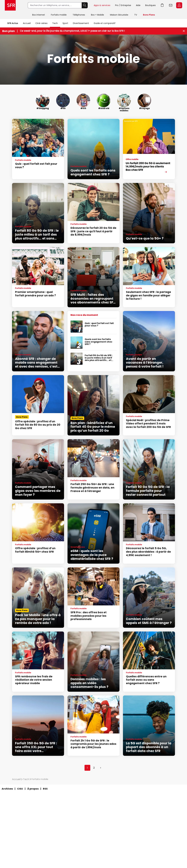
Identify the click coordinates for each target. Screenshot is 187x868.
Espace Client (179, 5)
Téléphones (79, 15)
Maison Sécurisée (119, 15)
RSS (45, 789)
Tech (55, 23)
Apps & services (102, 5)
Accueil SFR (10, 5)
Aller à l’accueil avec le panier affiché (162, 5)
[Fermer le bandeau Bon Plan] (184, 31)
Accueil (27, 23)
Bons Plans (149, 15)
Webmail (171, 5)
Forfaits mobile (59, 15)
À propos (33, 789)
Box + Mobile (97, 15)
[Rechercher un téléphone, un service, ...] (55, 5)
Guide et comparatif (105, 23)
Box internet (39, 15)
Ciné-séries (41, 23)
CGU (20, 789)
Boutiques (150, 5)
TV (136, 15)
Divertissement (81, 23)
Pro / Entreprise (123, 5)
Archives (7, 789)
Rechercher (85, 5)
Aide (138, 5)
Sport (65, 23)
